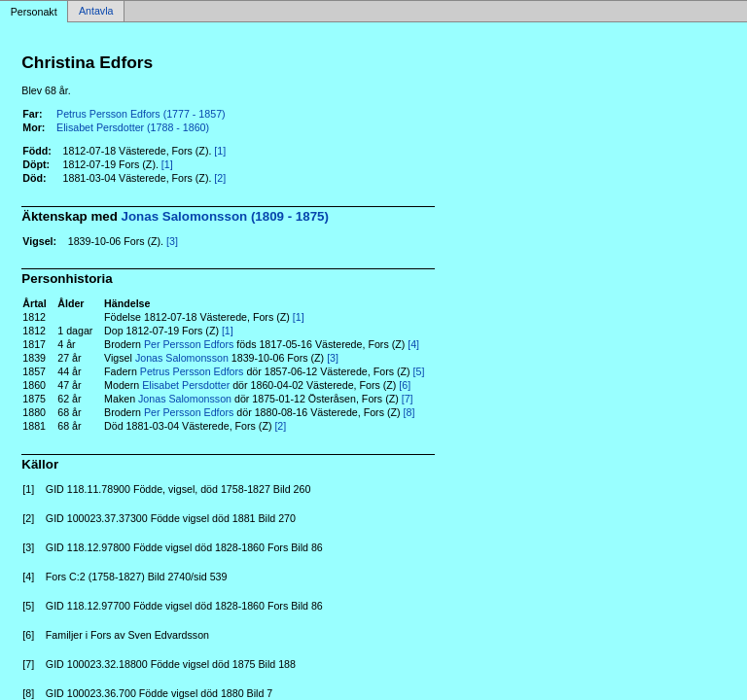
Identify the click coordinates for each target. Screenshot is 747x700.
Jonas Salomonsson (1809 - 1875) (225, 216)
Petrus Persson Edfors (192, 371)
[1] (220, 151)
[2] (220, 178)
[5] (419, 371)
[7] (408, 399)
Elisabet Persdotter (186, 385)
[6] (405, 385)
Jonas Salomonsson (182, 358)
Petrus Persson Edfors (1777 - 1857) (141, 114)
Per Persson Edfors (189, 344)
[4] (413, 344)
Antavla (96, 12)
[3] (172, 241)
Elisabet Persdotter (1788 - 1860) (133, 127)
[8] (409, 412)
